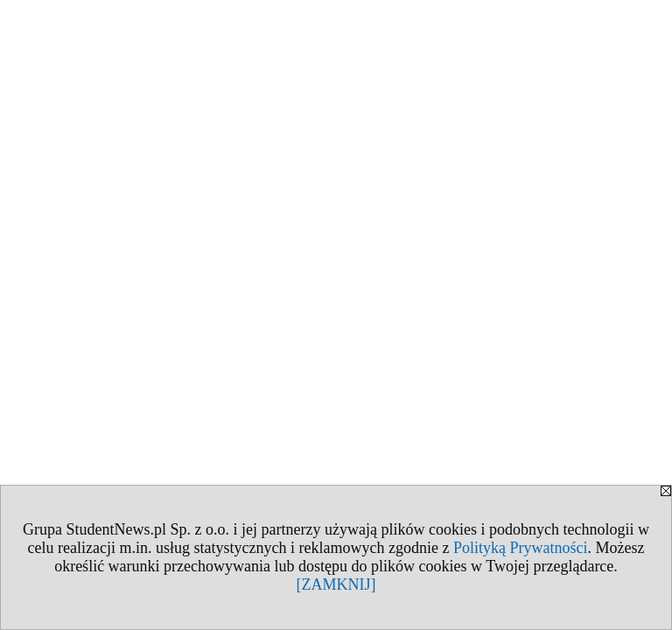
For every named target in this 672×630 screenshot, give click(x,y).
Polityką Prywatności (521, 548)
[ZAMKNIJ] (336, 584)
